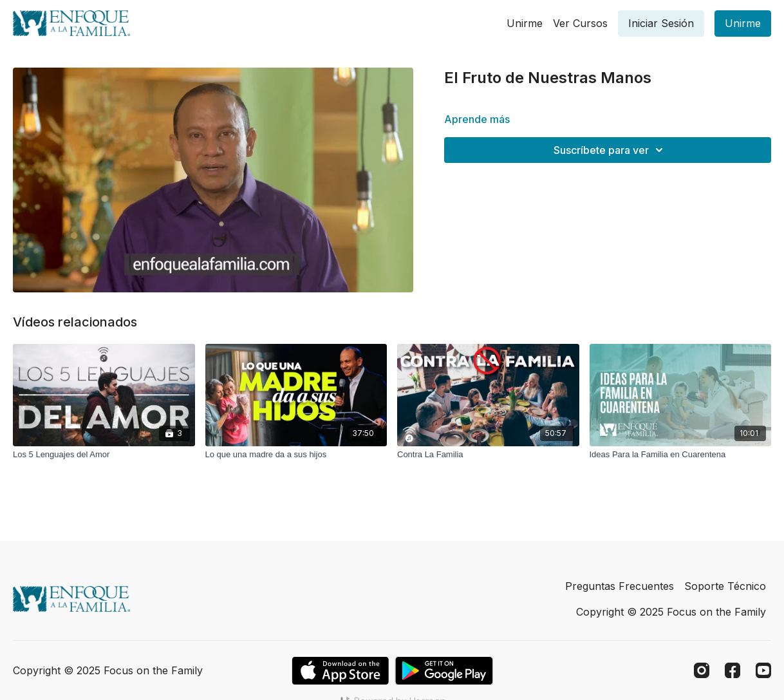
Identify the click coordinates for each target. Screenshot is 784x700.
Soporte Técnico (725, 586)
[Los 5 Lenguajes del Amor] (104, 455)
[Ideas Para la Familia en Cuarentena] (681, 455)
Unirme (525, 23)
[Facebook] (733, 670)
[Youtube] (763, 670)
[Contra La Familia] (488, 455)
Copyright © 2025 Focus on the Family (671, 612)
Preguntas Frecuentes (620, 586)
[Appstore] (340, 671)
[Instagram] (702, 670)
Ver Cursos (580, 23)
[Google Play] (444, 671)
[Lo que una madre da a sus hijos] (296, 455)
